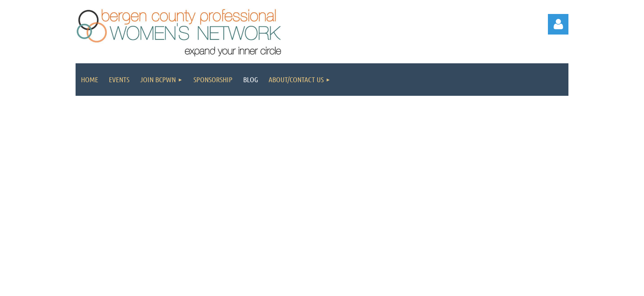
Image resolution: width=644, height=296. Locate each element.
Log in (558, 24)
